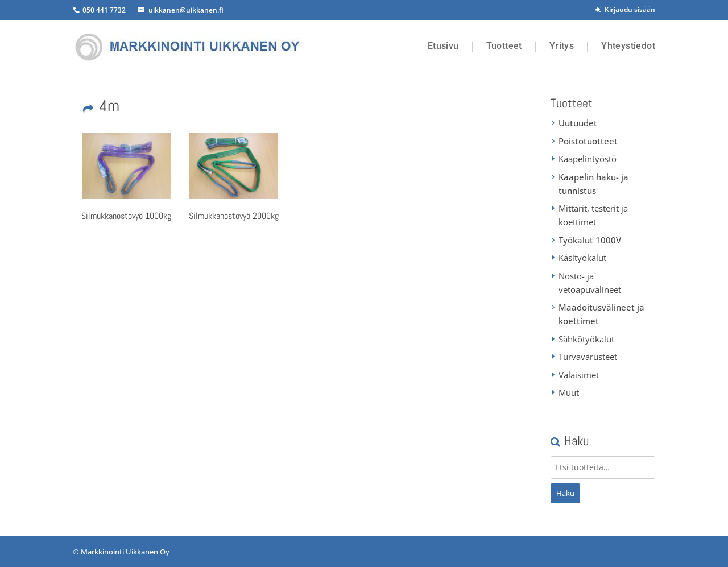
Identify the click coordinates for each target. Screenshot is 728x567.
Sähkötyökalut (586, 339)
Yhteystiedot (628, 46)
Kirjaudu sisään (625, 9)
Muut (569, 392)
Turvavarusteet (588, 357)
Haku (565, 493)
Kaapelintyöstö (588, 159)
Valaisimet (579, 375)
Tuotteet (504, 46)
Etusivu (443, 46)
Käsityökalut (582, 258)
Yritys (562, 46)
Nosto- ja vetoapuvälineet (590, 283)
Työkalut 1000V (590, 240)
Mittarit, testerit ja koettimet (593, 215)
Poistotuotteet (588, 141)
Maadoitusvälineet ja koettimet (601, 314)
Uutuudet (578, 123)
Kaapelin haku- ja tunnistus (593, 184)
